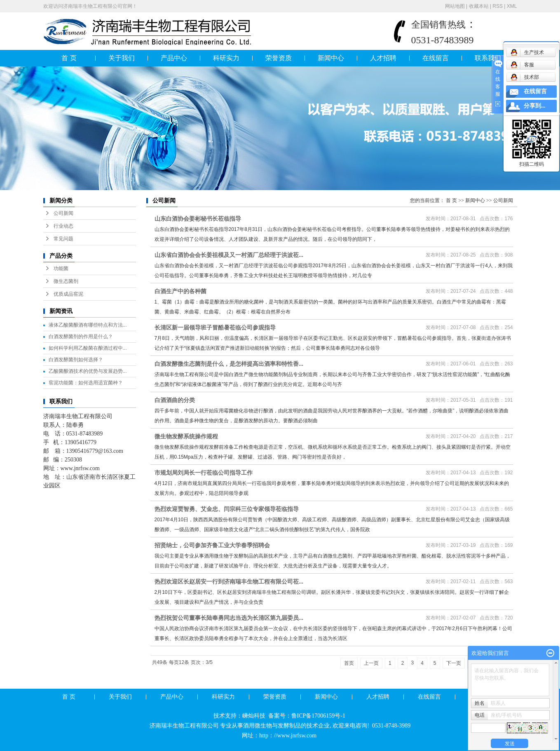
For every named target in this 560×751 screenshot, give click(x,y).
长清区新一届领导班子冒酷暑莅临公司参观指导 (215, 327)
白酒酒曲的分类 (175, 400)
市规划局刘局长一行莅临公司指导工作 (204, 473)
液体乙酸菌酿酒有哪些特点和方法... (88, 325)
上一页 (371, 663)
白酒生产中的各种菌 (180, 291)
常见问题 (63, 239)
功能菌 (61, 268)
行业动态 (63, 226)
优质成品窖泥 (68, 294)
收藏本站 (479, 6)
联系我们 (488, 58)
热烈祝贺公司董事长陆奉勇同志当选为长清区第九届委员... (229, 618)
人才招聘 (383, 58)
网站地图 (455, 6)
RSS (498, 6)
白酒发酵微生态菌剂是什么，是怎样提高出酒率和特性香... (229, 364)
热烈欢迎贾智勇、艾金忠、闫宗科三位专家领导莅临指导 (227, 509)
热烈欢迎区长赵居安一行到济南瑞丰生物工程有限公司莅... (229, 581)
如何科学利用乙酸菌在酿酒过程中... (88, 348)
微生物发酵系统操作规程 (186, 436)
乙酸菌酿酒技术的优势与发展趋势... (88, 371)
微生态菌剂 (66, 281)
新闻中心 (331, 58)
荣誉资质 (279, 58)
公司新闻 (63, 213)
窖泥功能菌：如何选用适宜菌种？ (86, 383)
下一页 (454, 663)
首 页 (69, 58)
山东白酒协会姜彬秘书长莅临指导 (198, 219)
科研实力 (226, 58)
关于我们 (122, 58)
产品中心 (174, 58)
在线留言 (436, 58)
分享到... (535, 106)
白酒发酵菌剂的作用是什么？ (81, 337)
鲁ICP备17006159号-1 (319, 716)
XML (512, 6)
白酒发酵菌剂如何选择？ (76, 360)
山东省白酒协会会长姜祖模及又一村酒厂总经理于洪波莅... (229, 255)
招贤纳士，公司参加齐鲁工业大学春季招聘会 (212, 545)
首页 (349, 663)
